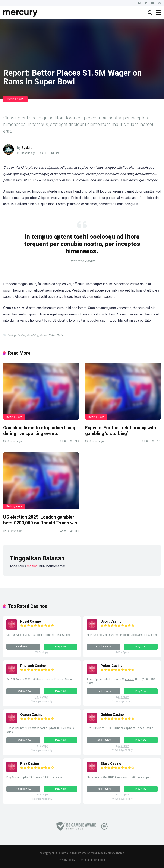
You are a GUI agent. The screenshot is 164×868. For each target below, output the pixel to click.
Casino (21, 335)
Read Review (23, 647)
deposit (130, 679)
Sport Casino (111, 621)
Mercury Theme (115, 853)
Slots (60, 335)
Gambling (33, 335)
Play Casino (30, 764)
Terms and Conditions (92, 860)
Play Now (60, 647)
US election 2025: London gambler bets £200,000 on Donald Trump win (40, 520)
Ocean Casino (31, 715)
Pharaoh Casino (33, 666)
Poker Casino (112, 666)
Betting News (15, 99)
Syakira (27, 148)
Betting (12, 335)
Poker (52, 335)
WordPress (97, 853)
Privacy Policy (67, 860)
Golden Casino (112, 715)
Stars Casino (111, 764)
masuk (32, 566)
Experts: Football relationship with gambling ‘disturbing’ (121, 431)
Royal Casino (31, 621)
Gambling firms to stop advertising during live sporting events (39, 431)
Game (44, 335)
